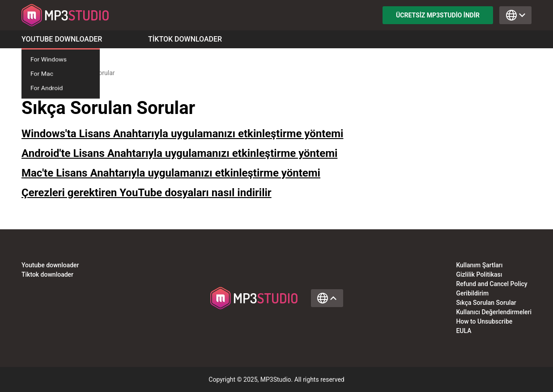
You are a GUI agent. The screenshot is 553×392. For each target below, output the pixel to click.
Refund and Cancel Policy (491, 284)
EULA (464, 331)
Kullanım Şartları (479, 265)
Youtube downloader (50, 265)
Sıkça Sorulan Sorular (486, 303)
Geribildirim (472, 293)
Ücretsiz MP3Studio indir (438, 15)
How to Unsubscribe (484, 321)
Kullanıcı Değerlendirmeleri (494, 312)
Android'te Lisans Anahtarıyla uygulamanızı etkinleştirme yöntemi (179, 153)
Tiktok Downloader (185, 39)
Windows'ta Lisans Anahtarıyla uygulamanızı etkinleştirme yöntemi (182, 134)
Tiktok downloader (47, 274)
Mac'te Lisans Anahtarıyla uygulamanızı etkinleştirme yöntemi (171, 173)
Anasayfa (34, 73)
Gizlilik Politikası (479, 274)
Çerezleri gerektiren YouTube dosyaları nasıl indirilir (147, 193)
